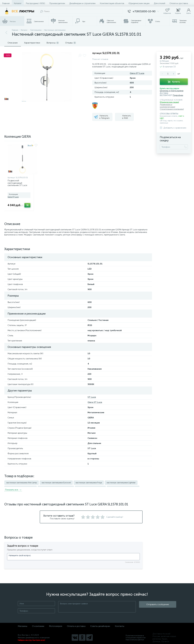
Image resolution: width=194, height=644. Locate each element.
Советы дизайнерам (100, 624)
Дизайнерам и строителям (82, 3)
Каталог (18, 3)
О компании (38, 624)
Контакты (120, 624)
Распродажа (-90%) (35, 3)
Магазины (22, 624)
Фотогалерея (56, 624)
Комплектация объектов (112, 3)
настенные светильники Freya (89, 483)
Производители (57, 3)
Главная (6, 3)
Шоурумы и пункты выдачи (172, 91)
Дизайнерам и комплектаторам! (167, 106)
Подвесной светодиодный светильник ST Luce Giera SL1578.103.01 (17, 184)
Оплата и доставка (179, 3)
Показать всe (13, 488)
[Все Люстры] (19, 11)
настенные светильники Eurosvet (56, 483)
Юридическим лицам (139, 3)
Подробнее (178, 95)
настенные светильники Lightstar (121, 483)
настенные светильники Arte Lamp (22, 483)
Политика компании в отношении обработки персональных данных (136, 636)
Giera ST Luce (137, 73)
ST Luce (92, 397)
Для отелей (160, 3)
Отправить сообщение (158, 605)
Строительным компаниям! (172, 109)
